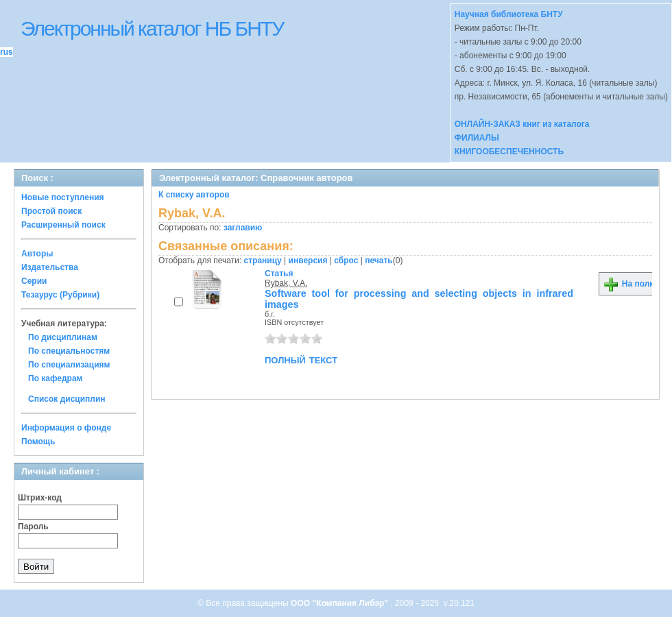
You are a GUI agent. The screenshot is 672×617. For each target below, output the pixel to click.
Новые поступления (63, 197)
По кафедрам (55, 378)
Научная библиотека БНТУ (509, 14)
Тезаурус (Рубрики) (60, 295)
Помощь (38, 441)
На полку (631, 284)
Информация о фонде (66, 428)
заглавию (243, 228)
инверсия (308, 261)
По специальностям (69, 351)
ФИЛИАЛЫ (477, 138)
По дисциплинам (63, 337)
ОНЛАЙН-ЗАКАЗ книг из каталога (522, 124)
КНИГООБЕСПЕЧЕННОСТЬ (509, 152)
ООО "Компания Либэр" (340, 603)
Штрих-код (40, 498)
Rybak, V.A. (286, 283)
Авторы (37, 254)
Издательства (50, 267)
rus (7, 52)
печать (379, 261)
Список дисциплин (67, 399)
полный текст (301, 359)
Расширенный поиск (63, 225)
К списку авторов (194, 195)
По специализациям (69, 365)
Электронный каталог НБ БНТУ (152, 28)
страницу (263, 261)
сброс (346, 261)
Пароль (33, 527)
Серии (34, 281)
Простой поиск (51, 211)
